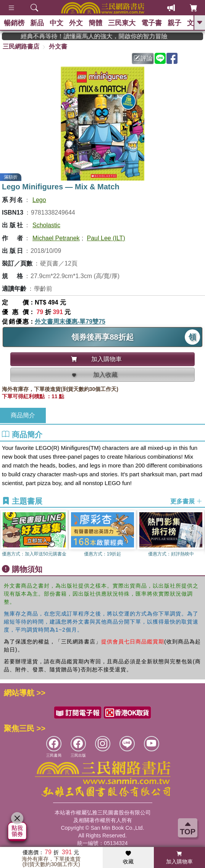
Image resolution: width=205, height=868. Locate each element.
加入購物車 (179, 858)
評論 (143, 58)
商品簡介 (23, 415)
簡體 (95, 23)
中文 (56, 23)
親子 (174, 23)
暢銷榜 (14, 23)
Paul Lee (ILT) (106, 238)
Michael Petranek (56, 238)
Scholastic (46, 225)
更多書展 (186, 501)
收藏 (128, 858)
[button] (199, 536)
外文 (76, 23)
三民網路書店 (21, 46)
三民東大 (122, 23)
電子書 (152, 23)
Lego (39, 200)
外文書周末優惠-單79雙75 (70, 322)
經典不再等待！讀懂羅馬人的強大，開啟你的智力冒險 (103, 36)
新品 (37, 23)
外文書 (58, 46)
